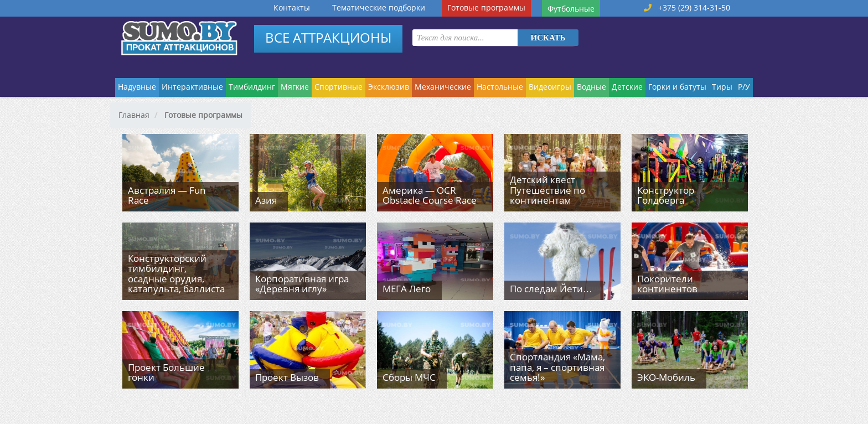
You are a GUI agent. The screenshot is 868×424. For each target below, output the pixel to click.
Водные (591, 87)
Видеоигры (550, 87)
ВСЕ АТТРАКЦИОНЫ (328, 37)
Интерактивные (192, 87)
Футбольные (571, 9)
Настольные (500, 87)
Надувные (137, 87)
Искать (548, 38)
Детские (627, 87)
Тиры (722, 87)
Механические (443, 87)
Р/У (744, 87)
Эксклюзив (389, 87)
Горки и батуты (677, 87)
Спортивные (339, 87)
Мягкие (295, 87)
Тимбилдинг (252, 87)
